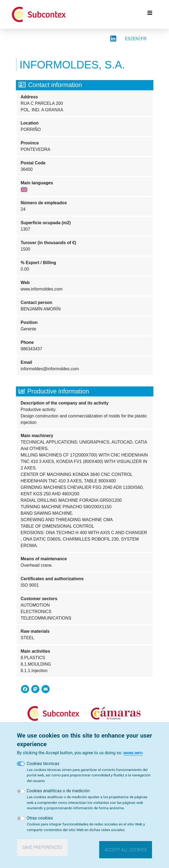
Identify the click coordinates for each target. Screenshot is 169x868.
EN (136, 39)
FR (144, 39)
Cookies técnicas (43, 768)
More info (133, 757)
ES (128, 39)
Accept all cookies (126, 854)
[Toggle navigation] (150, 14)
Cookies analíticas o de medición (58, 795)
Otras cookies (40, 822)
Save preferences (42, 852)
